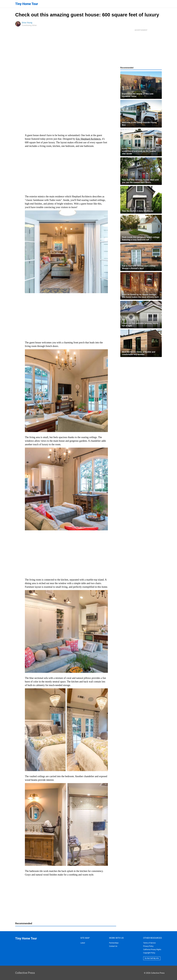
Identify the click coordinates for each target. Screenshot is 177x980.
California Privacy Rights (152, 950)
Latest (83, 943)
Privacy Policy (148, 946)
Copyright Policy (149, 953)
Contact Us (113, 946)
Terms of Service (149, 943)
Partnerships (114, 943)
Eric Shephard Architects (88, 139)
